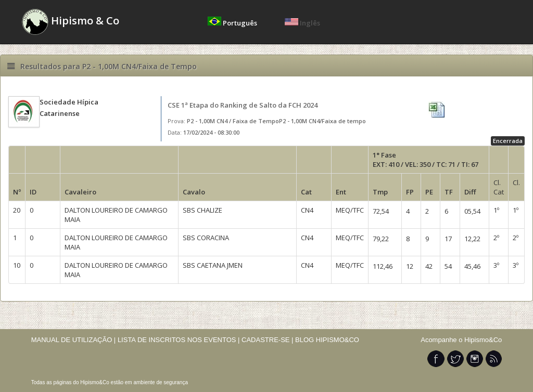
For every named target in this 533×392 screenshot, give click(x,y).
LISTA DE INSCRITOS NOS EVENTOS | (179, 340)
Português (233, 23)
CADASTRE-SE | (268, 340)
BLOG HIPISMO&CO (327, 340)
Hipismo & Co (71, 22)
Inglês (302, 23)
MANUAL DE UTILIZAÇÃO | (74, 340)
